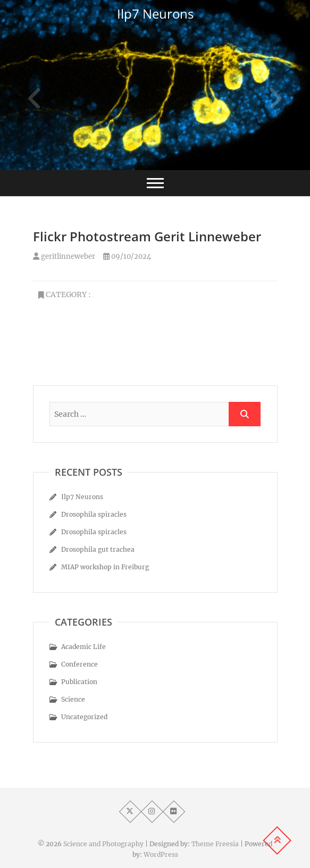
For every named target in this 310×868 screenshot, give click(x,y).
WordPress (161, 854)
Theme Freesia (215, 844)
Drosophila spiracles (94, 514)
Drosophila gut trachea (98, 549)
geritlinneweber (64, 256)
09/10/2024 (127, 256)
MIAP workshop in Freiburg (105, 567)
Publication (79, 682)
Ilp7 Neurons (155, 14)
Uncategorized (84, 717)
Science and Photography (103, 844)
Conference (79, 664)
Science (73, 699)
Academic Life (83, 647)
